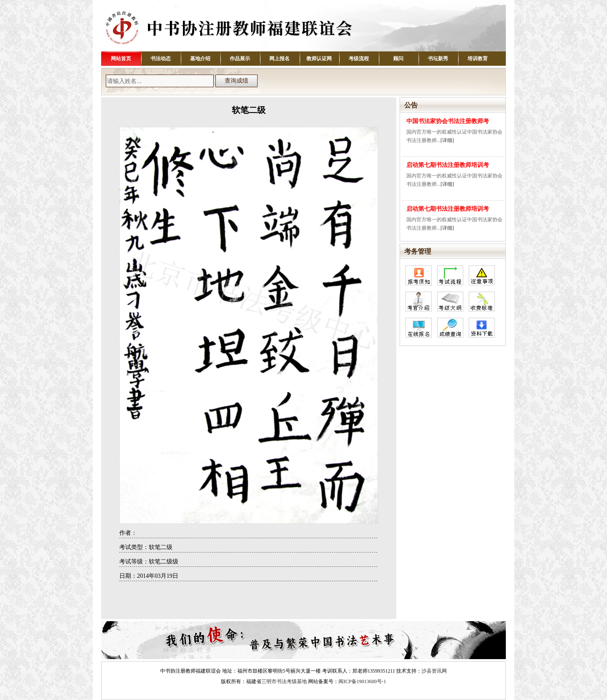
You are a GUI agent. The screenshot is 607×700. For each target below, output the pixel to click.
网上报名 (279, 59)
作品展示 (240, 59)
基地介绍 (200, 59)
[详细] (447, 140)
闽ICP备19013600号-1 (362, 681)
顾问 (398, 59)
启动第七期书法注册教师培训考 (448, 165)
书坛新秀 (438, 59)
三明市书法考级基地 (284, 681)
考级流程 (359, 59)
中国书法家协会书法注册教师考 (448, 121)
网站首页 (121, 59)
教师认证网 (319, 59)
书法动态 (161, 59)
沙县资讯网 (434, 671)
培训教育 (478, 59)
